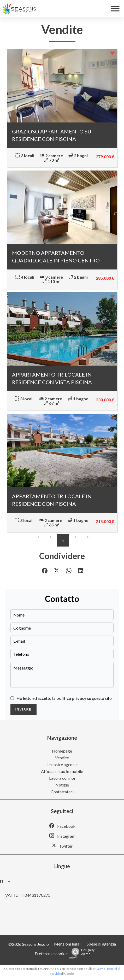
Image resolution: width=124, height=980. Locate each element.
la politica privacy (69, 698)
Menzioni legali (68, 944)
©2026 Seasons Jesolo (29, 944)
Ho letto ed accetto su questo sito (64, 698)
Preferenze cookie (51, 953)
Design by (82, 954)
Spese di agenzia (101, 944)
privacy (98, 969)
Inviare (24, 709)
